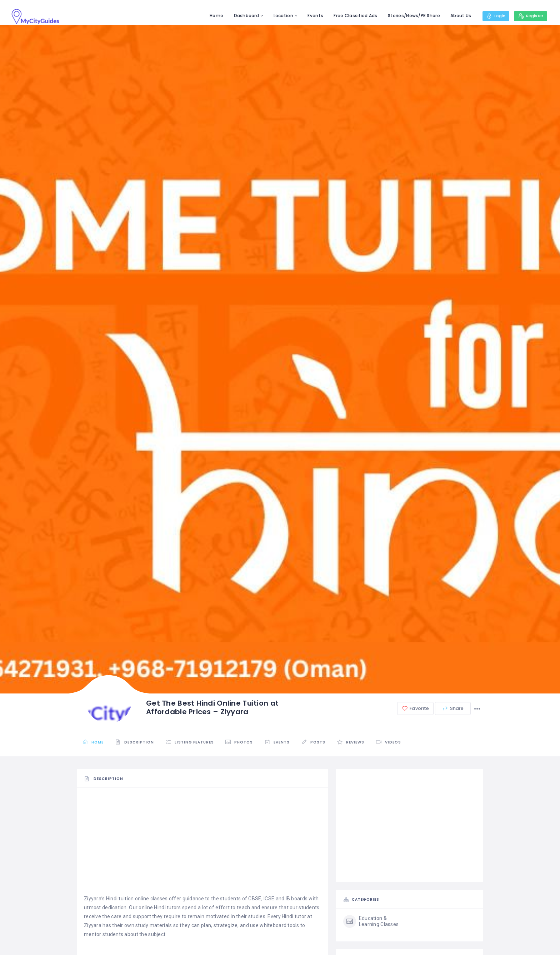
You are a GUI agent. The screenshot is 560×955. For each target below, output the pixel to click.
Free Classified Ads (352, 16)
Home (213, 16)
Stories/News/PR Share (411, 16)
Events (312, 16)
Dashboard (243, 16)
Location (280, 16)
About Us (457, 16)
